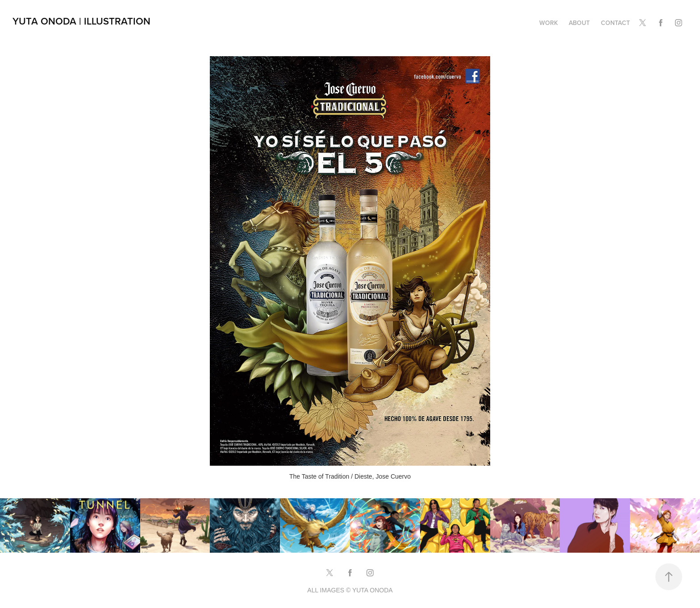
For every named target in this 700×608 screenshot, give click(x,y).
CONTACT (615, 23)
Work (549, 23)
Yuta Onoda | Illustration (81, 21)
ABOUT (579, 23)
